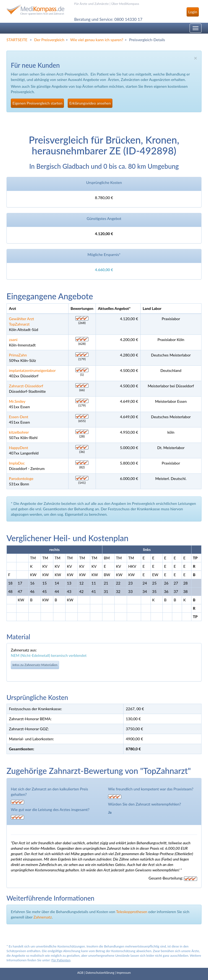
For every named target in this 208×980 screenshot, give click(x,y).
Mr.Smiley (17, 401)
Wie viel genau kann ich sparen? (97, 40)
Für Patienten (61, 960)
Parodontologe (21, 478)
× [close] (196, 58)
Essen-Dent (19, 417)
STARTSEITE (17, 40)
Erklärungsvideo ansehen (90, 103)
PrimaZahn (18, 355)
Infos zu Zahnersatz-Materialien (35, 665)
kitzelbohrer (19, 432)
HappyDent (19, 448)
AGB (80, 973)
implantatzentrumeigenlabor (32, 370)
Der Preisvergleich (49, 40)
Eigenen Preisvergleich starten (37, 103)
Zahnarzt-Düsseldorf (26, 386)
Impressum (124, 973)
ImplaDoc (17, 463)
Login (193, 12)
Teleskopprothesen (131, 912)
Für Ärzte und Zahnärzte (91, 4)
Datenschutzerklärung (100, 973)
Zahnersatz (43, 917)
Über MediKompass (125, 4)
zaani (13, 340)
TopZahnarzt (19, 324)
